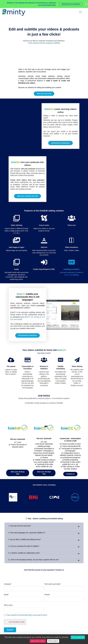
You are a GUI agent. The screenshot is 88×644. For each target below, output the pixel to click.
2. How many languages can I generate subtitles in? (27, 533)
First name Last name (53, 584)
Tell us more (8, 605)
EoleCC (67, 275)
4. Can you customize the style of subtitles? (24, 546)
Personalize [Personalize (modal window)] (53, 641)
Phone (47, 595)
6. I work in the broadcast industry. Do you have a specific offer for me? (34, 560)
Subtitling (57, 43)
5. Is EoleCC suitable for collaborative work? (24, 553)
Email (6, 595)
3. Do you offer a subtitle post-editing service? (25, 539)
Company (8, 584)
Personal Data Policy (25, 615)
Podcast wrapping (46, 43)
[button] (60, 143)
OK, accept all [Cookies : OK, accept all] (78, 637)
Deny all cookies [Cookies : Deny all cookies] (38, 641)
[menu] (80, 12)
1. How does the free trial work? (20, 526)
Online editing (33, 43)
